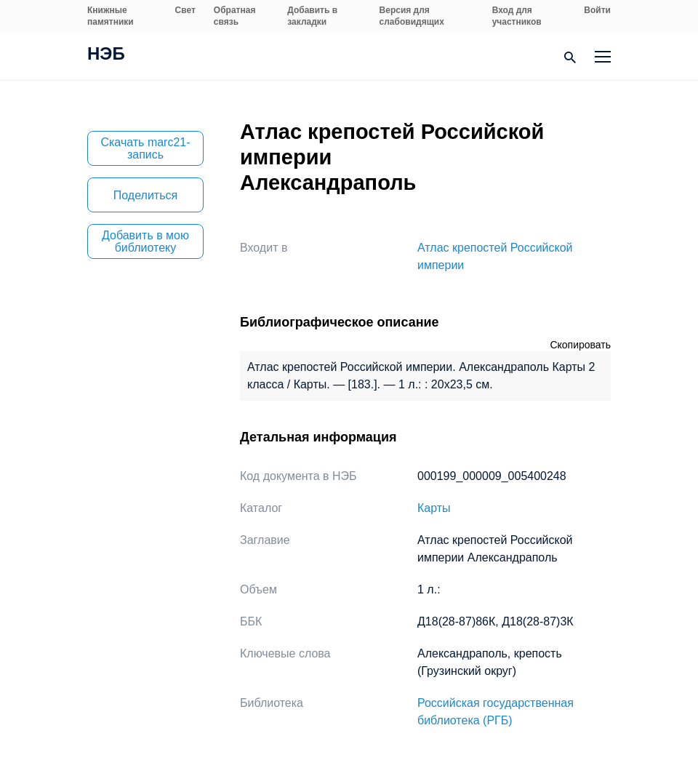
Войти (597, 10)
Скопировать (580, 345)
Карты (434, 508)
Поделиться (145, 195)
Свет (185, 10)
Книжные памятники (111, 16)
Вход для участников (517, 16)
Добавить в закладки (312, 16)
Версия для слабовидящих (412, 16)
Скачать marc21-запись (145, 148)
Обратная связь (235, 16)
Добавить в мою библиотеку (145, 241)
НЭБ (106, 55)
